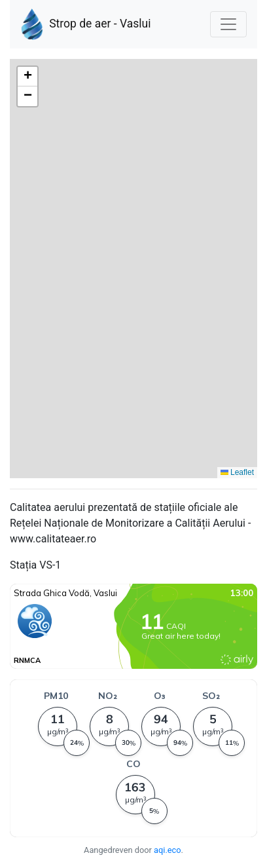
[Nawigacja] (228, 24)
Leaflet (237, 472)
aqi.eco (168, 850)
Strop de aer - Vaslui (85, 24)
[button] (27, 77)
